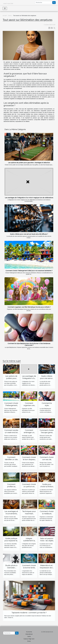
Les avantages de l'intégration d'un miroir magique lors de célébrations (29, 198)
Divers (10, 16)
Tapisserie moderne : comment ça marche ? (29, 613)
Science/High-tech (29, 639)
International (29, 634)
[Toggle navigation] (5, 8)
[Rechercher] (43, 3)
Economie (29, 632)
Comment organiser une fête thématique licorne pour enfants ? (29, 307)
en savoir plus (8, 83)
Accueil (5, 16)
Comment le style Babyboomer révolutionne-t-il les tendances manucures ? (29, 344)
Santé (29, 636)
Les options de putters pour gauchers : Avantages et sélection (29, 163)
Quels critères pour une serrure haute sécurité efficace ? (29, 234)
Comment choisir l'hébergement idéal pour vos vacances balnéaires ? (29, 271)
